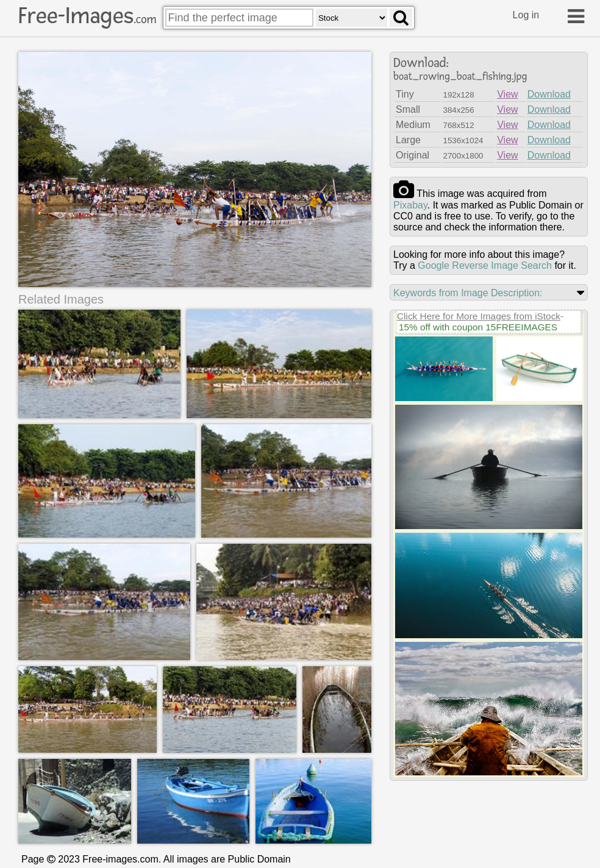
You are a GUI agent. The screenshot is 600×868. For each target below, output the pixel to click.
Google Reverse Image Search (485, 265)
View (507, 94)
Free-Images (87, 16)
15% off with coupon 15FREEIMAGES (478, 327)
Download (549, 94)
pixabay (410, 205)
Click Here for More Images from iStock (479, 316)
